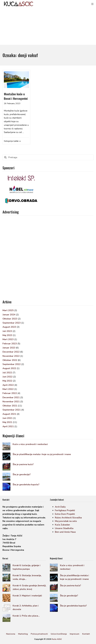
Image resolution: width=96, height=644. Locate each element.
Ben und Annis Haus (65, 532)
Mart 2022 (8, 389)
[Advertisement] (48, 26)
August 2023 (9, 327)
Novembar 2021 (11, 402)
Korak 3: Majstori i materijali (27, 596)
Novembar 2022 (11, 356)
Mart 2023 (8, 339)
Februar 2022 (10, 393)
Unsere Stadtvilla (64, 528)
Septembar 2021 (12, 410)
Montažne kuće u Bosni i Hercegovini (16, 96)
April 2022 (8, 385)
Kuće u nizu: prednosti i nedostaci (30, 444)
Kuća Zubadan (62, 525)
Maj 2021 (7, 422)
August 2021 (9, 414)
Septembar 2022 (12, 364)
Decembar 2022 (11, 352)
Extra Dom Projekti (65, 514)
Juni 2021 (7, 418)
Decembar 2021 (11, 397)
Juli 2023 (7, 331)
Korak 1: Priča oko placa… (26, 616)
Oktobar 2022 (10, 360)
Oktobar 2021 (10, 406)
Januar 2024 (9, 315)
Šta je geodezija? (22, 474)
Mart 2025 (8, 310)
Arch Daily (60, 507)
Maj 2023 (7, 335)
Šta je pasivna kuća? (23, 464)
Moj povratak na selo (66, 521)
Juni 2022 (7, 377)
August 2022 (9, 368)
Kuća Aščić (57, 639)
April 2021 (8, 426)
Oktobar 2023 (10, 319)
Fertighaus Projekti (65, 510)
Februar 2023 (10, 344)
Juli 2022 (7, 373)
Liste (16, 141)
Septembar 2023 (12, 323)
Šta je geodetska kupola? (26, 485)
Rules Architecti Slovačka (68, 518)
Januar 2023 (9, 348)
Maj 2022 (7, 381)
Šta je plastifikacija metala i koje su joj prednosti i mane (42, 454)
